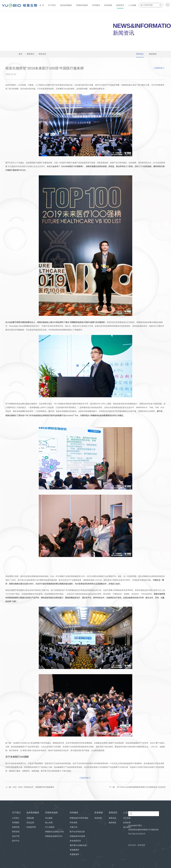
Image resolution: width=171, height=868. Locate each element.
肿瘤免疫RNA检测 (77, 836)
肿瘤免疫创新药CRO (54, 836)
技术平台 (16, 841)
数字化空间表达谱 (77, 832)
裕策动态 (112, 818)
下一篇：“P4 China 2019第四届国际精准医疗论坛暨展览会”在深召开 (137, 787)
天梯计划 (73, 827)
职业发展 (127, 823)
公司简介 (16, 818)
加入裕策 (127, 827)
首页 (20, 54)
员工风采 (127, 818)
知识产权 (16, 836)
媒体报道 (112, 823)
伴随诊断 (30, 818)
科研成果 (73, 823)
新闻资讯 (29, 54)
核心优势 (49, 823)
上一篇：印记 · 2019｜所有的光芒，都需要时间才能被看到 (30, 787)
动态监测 (30, 823)
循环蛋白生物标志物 (78, 845)
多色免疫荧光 (75, 841)
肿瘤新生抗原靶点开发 (55, 832)
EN (168, 5)
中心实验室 (50, 827)
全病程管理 (31, 827)
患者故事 (98, 818)
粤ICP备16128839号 (137, 834)
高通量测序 (74, 854)
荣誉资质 (16, 832)
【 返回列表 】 (159, 68)
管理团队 (16, 823)
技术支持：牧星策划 (137, 845)
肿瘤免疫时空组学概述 (79, 818)
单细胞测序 (74, 850)
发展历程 (16, 827)
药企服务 (49, 818)
